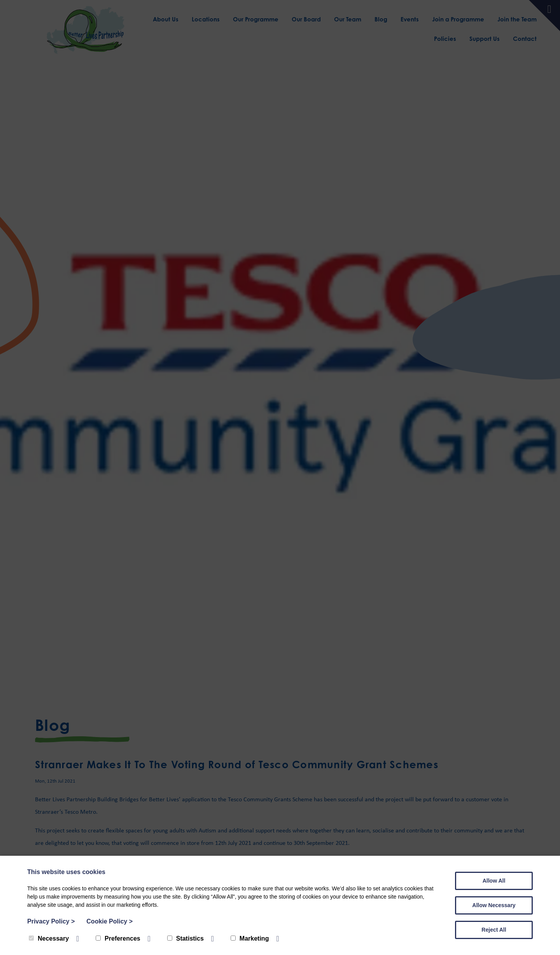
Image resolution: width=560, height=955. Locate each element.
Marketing (250, 938)
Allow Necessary (494, 905)
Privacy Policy (51, 921)
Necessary (49, 938)
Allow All (494, 881)
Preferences (118, 938)
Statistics (185, 938)
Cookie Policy (109, 921)
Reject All (494, 930)
